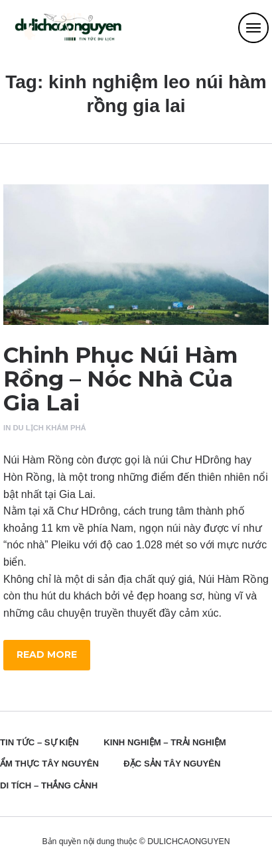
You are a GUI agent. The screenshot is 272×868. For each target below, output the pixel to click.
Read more (47, 654)
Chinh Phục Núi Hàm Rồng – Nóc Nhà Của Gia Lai (120, 379)
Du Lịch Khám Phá (49, 428)
